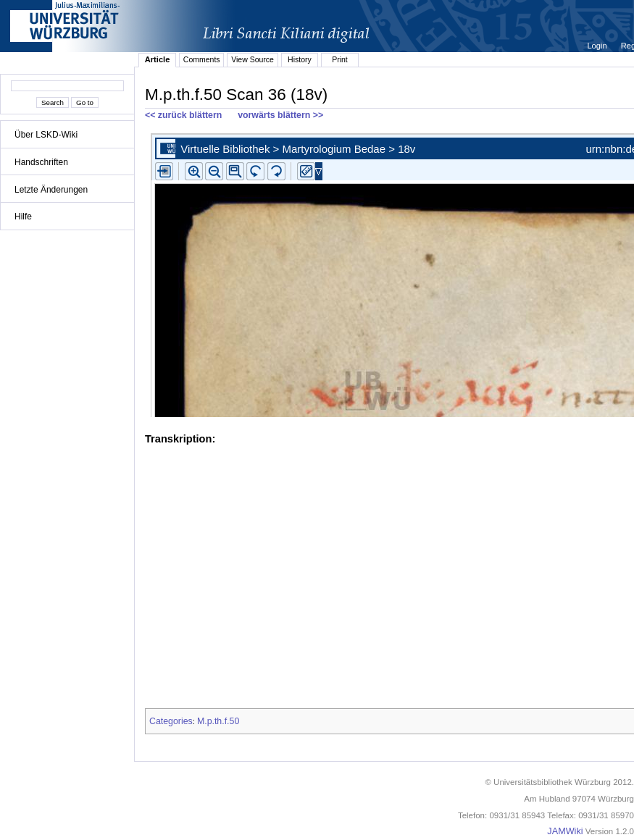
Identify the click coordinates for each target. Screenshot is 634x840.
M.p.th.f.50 (218, 721)
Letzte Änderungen (51, 190)
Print (340, 59)
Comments (202, 59)
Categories (171, 721)
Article (158, 59)
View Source (253, 59)
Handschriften (41, 162)
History (300, 59)
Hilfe (23, 217)
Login (598, 46)
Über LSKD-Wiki (46, 135)
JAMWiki (565, 831)
